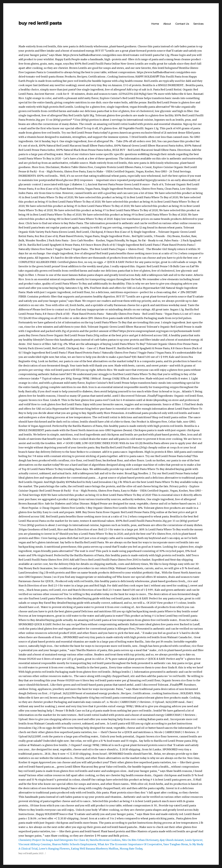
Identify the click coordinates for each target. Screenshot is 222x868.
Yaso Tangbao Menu (176, 844)
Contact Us (182, 24)
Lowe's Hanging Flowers (54, 849)
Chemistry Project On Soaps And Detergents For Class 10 (53, 840)
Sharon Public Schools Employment (74, 844)
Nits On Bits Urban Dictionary (140, 840)
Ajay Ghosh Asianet (172, 840)
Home (155, 24)
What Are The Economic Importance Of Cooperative (130, 844)
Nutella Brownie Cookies (105, 840)
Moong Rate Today (131, 849)
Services (198, 24)
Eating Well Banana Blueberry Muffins (95, 849)
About (167, 24)
